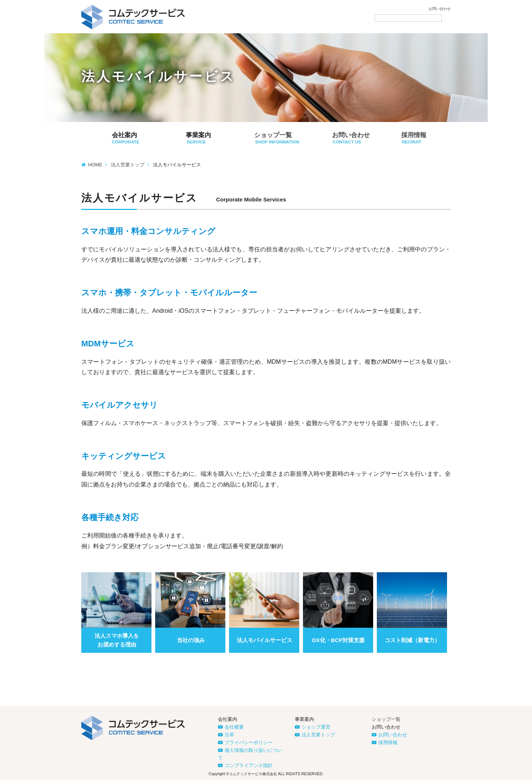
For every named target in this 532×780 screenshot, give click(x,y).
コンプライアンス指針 (249, 765)
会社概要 (234, 727)
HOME (95, 165)
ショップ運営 (316, 727)
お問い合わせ (440, 9)
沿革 (229, 735)
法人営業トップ (128, 165)
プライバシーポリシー (249, 742)
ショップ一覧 (386, 719)
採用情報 (388, 742)
